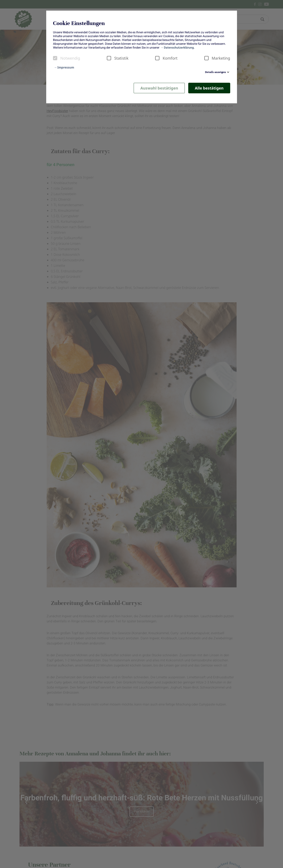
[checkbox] (55, 58)
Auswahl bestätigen (159, 88)
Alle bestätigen (209, 88)
